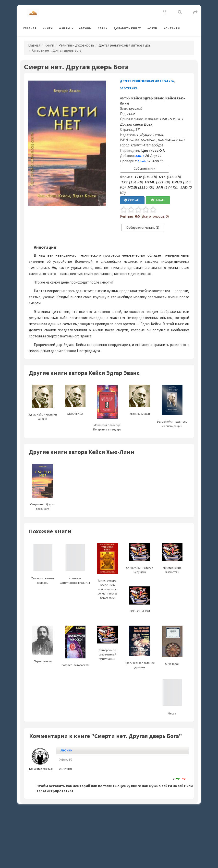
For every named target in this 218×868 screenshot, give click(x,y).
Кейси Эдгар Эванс (147, 98)
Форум (152, 28)
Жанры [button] (64, 28)
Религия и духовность (76, 45)
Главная (30, 28)
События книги (145, 169)
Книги (48, 28)
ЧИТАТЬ (158, 200)
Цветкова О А (153, 150)
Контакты (172, 28)
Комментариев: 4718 (41, 769)
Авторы (85, 28)
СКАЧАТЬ (132, 200)
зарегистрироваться (55, 791)
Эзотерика (129, 88)
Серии (103, 28)
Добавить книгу (127, 28)
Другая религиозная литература (124, 45)
